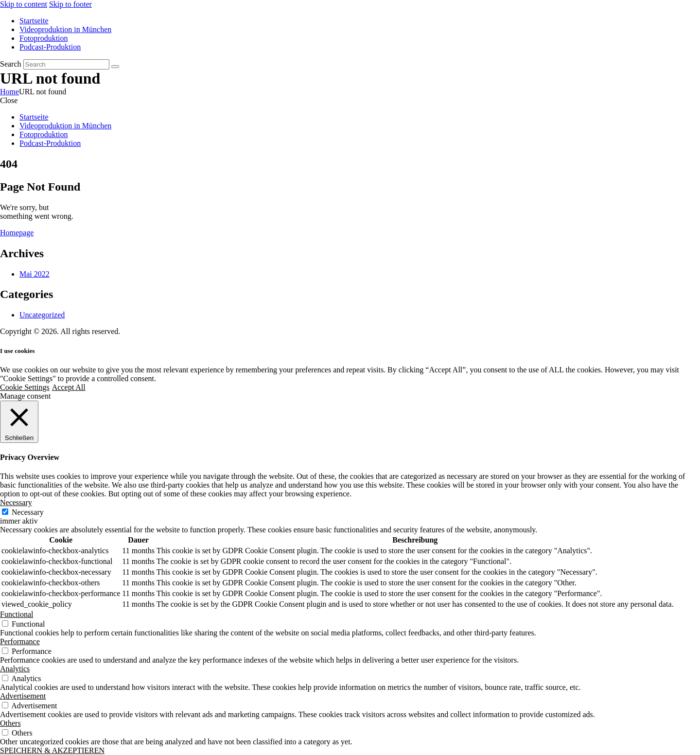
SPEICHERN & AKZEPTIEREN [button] (52, 750)
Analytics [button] (15, 669)
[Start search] (115, 67)
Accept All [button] (69, 387)
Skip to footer (70, 4)
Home (9, 92)
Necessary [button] (16, 502)
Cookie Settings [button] (25, 387)
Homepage (17, 233)
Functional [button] (17, 614)
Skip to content (24, 4)
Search (11, 64)
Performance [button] (20, 641)
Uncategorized (42, 315)
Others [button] (10, 723)
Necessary (28, 512)
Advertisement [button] (23, 696)
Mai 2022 (35, 274)
